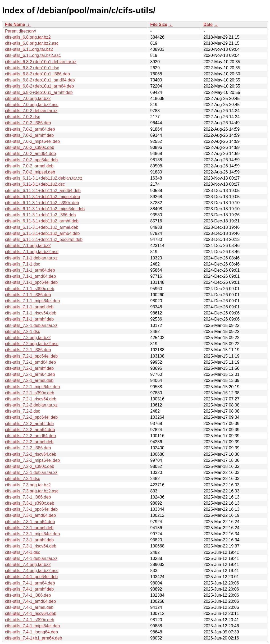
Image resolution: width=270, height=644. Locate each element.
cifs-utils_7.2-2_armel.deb (29, 442)
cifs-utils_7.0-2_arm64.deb (30, 129)
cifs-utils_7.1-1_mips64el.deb (32, 301)
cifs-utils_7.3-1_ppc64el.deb (31, 509)
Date (208, 24)
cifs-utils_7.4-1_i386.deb (28, 595)
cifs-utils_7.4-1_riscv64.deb (31, 613)
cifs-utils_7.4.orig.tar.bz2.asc (32, 571)
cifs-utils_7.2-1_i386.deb (28, 350)
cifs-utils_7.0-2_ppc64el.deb (31, 160)
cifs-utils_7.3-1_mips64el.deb (32, 534)
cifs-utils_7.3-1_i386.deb (28, 497)
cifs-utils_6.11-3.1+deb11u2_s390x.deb (42, 203)
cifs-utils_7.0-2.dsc (23, 117)
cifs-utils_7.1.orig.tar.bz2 (28, 246)
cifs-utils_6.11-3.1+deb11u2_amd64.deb (43, 191)
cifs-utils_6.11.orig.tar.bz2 (29, 49)
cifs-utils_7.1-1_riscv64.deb (31, 313)
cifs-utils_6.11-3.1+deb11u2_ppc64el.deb (44, 239)
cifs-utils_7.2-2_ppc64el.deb (31, 417)
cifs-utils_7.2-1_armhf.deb (29, 368)
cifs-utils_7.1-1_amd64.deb (30, 276)
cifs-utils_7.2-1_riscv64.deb (31, 399)
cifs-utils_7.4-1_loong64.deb (31, 632)
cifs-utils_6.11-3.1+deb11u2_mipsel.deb (42, 197)
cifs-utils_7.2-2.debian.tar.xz (31, 405)
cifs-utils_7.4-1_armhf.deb (29, 589)
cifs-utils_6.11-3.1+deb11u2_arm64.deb (42, 233)
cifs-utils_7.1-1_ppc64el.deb (31, 282)
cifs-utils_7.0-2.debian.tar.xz (31, 111)
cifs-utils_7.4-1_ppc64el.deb (31, 577)
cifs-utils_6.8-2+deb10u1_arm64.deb (39, 86)
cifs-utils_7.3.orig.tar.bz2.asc (32, 491)
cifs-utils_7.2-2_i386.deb (28, 448)
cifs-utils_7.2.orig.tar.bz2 (28, 338)
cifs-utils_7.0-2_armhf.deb (29, 135)
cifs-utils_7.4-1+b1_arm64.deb (34, 638)
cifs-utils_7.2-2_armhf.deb (29, 424)
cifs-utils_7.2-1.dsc (23, 332)
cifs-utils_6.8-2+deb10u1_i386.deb (37, 74)
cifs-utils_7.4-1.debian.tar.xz (31, 558)
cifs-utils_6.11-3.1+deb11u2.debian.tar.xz (44, 178)
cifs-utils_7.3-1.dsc (23, 479)
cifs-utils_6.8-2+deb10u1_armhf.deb (39, 92)
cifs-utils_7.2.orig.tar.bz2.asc (32, 344)
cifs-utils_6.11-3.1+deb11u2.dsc (35, 184)
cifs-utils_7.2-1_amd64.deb (30, 362)
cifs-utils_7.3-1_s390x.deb (30, 503)
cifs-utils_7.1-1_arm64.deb (30, 270)
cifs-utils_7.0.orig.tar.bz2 (28, 99)
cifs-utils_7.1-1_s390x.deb (30, 289)
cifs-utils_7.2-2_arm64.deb (30, 430)
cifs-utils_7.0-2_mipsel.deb (30, 172)
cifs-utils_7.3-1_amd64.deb (30, 515)
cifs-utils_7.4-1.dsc (23, 552)
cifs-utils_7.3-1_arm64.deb (30, 522)
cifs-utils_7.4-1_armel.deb (29, 607)
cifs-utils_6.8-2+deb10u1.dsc (32, 68)
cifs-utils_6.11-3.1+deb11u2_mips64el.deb (45, 209)
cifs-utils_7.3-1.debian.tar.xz (31, 472)
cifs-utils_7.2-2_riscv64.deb (31, 454)
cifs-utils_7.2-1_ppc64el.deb (31, 356)
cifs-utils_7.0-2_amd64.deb (30, 154)
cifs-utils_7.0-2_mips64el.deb (32, 141)
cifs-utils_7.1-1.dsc (23, 264)
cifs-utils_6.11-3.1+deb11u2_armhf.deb (42, 221)
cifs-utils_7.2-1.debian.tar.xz (31, 325)
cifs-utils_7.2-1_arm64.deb (30, 374)
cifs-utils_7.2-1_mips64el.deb (32, 387)
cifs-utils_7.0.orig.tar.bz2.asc (32, 105)
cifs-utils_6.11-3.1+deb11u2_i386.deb (40, 215)
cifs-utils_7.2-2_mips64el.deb (32, 460)
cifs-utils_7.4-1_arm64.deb (30, 583)
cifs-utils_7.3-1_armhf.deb (29, 540)
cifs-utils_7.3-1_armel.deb (29, 528)
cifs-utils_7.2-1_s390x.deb (30, 393)
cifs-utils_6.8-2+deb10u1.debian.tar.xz (41, 62)
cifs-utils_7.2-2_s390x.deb (30, 466)
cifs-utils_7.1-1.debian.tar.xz (31, 258)
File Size (159, 24)
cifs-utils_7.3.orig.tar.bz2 (28, 485)
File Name (15, 24)
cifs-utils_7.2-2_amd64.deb (30, 436)
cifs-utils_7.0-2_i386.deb (28, 123)
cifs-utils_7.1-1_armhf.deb (29, 319)
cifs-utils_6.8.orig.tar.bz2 (28, 37)
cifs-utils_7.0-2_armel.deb (29, 166)
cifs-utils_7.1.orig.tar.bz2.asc (32, 252)
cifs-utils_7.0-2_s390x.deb (30, 147)
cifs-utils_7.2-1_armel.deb (29, 380)
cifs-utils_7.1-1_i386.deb (28, 295)
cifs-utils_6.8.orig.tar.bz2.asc (32, 43)
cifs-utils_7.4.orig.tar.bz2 (28, 565)
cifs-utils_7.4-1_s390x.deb (30, 620)
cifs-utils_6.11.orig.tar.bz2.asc (33, 55)
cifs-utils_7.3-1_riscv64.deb (31, 546)
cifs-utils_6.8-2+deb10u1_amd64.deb (40, 80)
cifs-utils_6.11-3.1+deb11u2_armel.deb (42, 227)
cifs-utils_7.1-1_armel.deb (29, 307)
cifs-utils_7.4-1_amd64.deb (30, 601)
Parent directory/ (20, 31)
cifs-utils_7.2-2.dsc (23, 411)
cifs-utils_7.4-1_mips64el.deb (32, 626)
